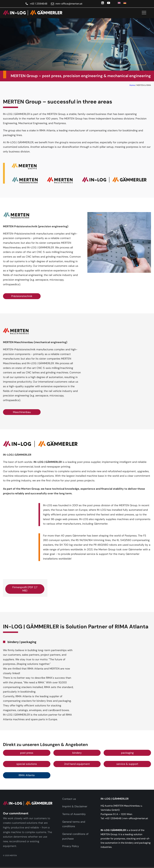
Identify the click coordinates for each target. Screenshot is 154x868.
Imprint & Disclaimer (75, 806)
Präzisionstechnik (22, 296)
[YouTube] (109, 3)
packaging (127, 753)
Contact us (69, 799)
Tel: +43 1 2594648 (111, 818)
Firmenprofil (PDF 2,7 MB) (25, 589)
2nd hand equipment (77, 764)
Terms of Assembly (74, 814)
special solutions (27, 764)
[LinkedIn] (103, 3)
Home (132, 85)
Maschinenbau (22, 412)
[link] (31, 13)
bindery (77, 753)
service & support (127, 764)
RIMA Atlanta (27, 775)
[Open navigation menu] (144, 13)
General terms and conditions (74, 824)
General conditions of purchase (75, 836)
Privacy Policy (71, 846)
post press (27, 753)
